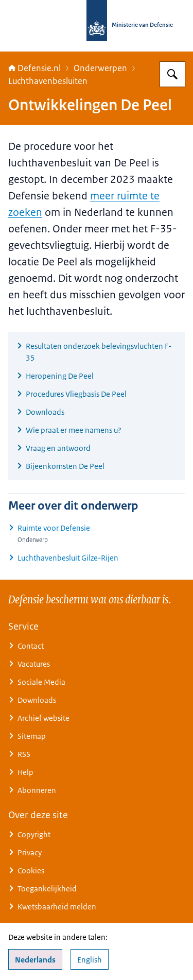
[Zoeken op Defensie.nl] (172, 74)
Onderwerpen (100, 68)
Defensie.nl (34, 68)
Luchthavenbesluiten (48, 81)
